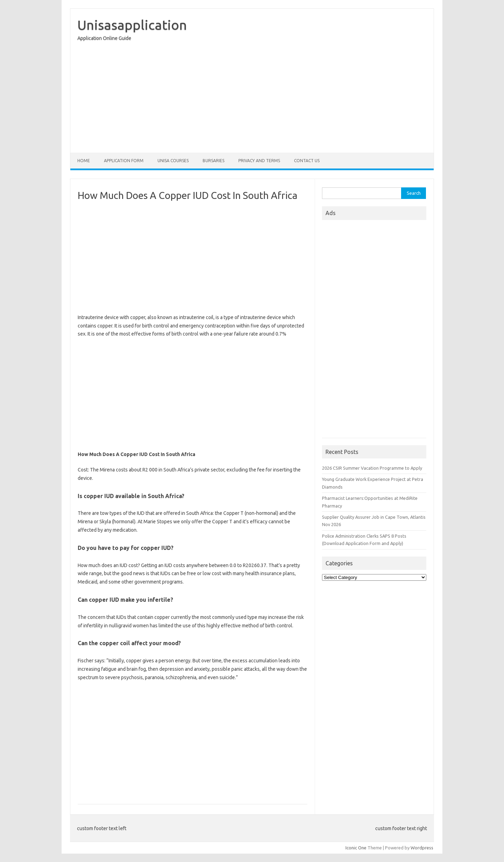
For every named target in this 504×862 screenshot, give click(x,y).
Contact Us (307, 161)
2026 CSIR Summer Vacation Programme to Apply (372, 468)
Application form (124, 161)
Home (84, 161)
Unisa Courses (173, 161)
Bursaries (213, 161)
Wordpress (422, 848)
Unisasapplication (132, 25)
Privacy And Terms (259, 161)
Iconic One (356, 848)
